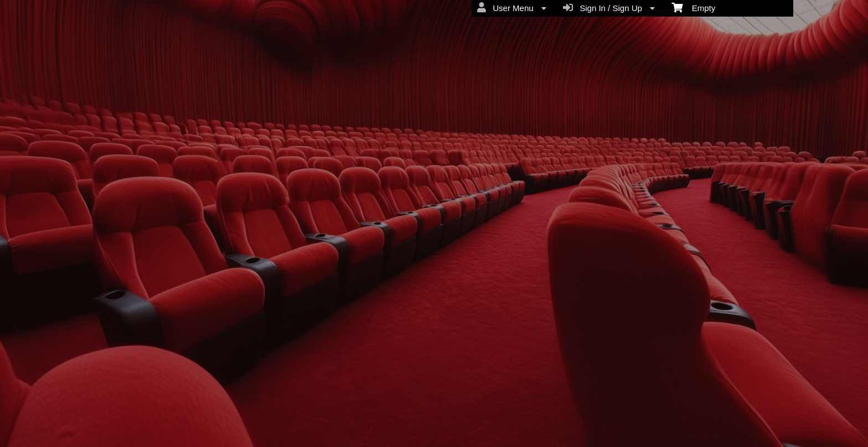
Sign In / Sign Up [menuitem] (609, 8)
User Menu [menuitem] (512, 8)
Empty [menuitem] (693, 7)
